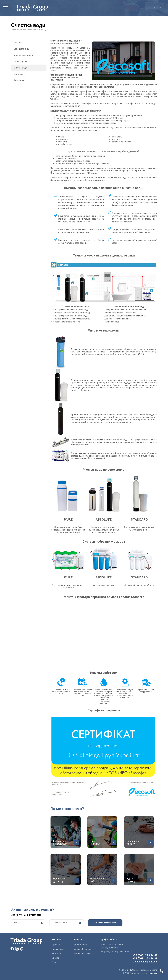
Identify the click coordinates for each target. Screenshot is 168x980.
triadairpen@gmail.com (145, 962)
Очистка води (20, 68)
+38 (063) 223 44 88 (145, 959)
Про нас (56, 945)
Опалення (18, 43)
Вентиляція (19, 74)
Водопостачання (22, 49)
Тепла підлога (20, 61)
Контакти (56, 953)
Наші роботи (58, 949)
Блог (54, 962)
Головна (14, 30)
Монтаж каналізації (23, 55)
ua (155, 8)
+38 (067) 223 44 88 (145, 955)
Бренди (56, 958)
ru (161, 8)
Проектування (80, 945)
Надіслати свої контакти (105, 923)
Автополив (19, 80)
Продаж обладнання (83, 949)
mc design (153, 973)
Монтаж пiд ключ (81, 953)
